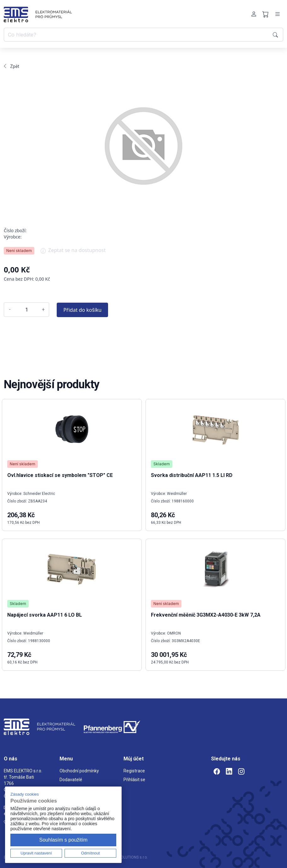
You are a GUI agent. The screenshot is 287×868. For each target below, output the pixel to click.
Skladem (18, 604)
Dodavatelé (71, 780)
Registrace (134, 771)
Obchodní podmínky (79, 771)
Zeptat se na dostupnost (73, 252)
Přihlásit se (134, 780)
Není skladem (19, 251)
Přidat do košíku (82, 310)
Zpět (11, 66)
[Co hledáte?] (137, 35)
